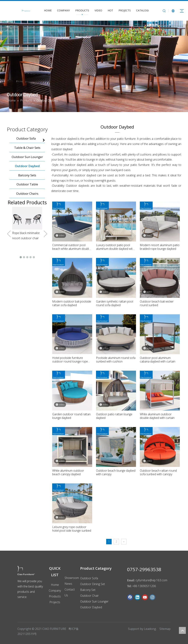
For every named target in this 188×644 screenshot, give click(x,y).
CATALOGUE (144, 10)
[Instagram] (152, 597)
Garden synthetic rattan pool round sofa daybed (115, 303)
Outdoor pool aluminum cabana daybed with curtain (158, 360)
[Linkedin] (137, 597)
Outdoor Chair (89, 596)
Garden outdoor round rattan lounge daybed (71, 416)
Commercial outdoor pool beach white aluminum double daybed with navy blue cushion (72, 247)
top (182, 630)
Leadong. (150, 629)
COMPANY (63, 10)
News (68, 584)
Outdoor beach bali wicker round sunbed (157, 303)
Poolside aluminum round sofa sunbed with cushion (116, 360)
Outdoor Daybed (91, 607)
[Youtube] (145, 597)
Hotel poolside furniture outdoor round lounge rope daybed (70, 360)
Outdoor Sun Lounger (94, 601)
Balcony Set (88, 590)
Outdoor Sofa (89, 578)
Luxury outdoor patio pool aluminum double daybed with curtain (115, 247)
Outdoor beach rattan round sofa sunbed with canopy (158, 472)
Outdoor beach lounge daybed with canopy (116, 472)
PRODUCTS (82, 10)
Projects (55, 602)
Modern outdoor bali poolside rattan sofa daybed (72, 303)
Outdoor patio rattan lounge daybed (114, 416)
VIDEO (98, 10)
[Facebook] (130, 597)
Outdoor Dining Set (93, 584)
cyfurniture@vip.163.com (151, 580)
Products (55, 596)
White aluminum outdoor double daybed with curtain (157, 416)
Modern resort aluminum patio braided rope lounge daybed (160, 247)
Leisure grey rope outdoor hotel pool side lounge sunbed (72, 529)
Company (55, 591)
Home (55, 585)
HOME (48, 10)
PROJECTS (125, 10)
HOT (110, 10)
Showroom (72, 578)
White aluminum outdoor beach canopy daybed (68, 472)
